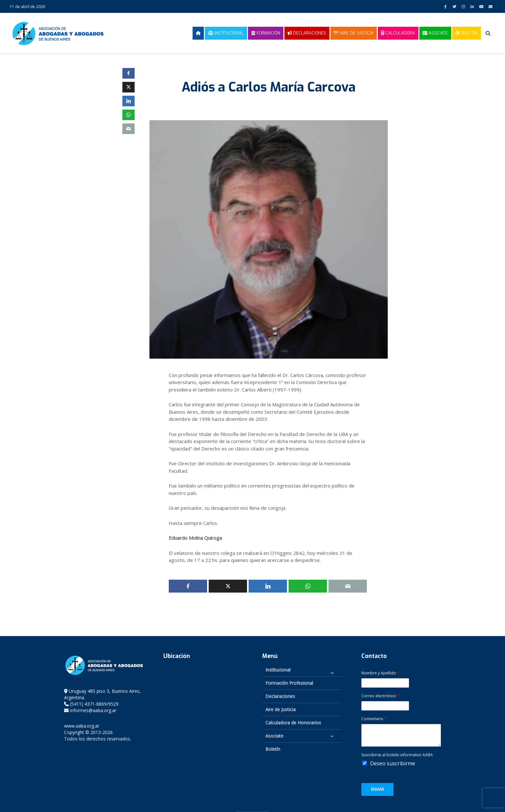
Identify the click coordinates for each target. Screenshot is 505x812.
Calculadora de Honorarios (293, 723)
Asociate (435, 33)
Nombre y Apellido (380, 673)
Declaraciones (307, 33)
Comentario (374, 719)
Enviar (377, 789)
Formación (266, 33)
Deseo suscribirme (393, 763)
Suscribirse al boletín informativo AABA (397, 755)
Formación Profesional (289, 683)
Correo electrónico (380, 696)
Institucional (226, 33)
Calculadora (398, 33)
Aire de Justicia (354, 33)
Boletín (467, 33)
